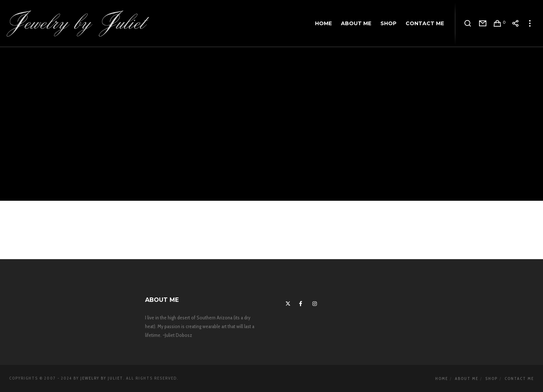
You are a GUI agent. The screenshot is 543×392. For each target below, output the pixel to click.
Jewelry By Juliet (102, 378)
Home (442, 378)
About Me (467, 378)
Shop (491, 378)
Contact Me (519, 378)
